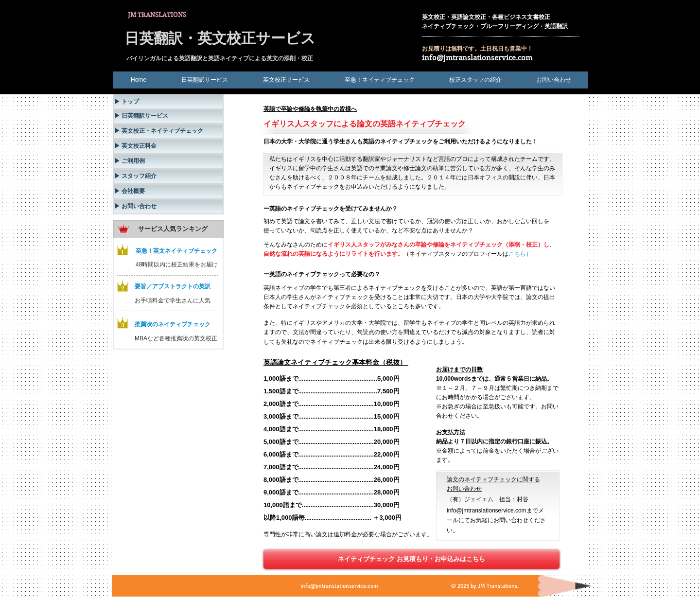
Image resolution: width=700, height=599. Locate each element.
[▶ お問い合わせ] (168, 207)
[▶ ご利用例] (168, 162)
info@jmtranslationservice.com (477, 58)
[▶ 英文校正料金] (168, 147)
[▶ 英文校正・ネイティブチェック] (168, 132)
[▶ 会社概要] (168, 192)
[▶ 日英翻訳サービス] (168, 116)
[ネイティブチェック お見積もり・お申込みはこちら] (411, 559)
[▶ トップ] (168, 102)
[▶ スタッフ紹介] (168, 177)
